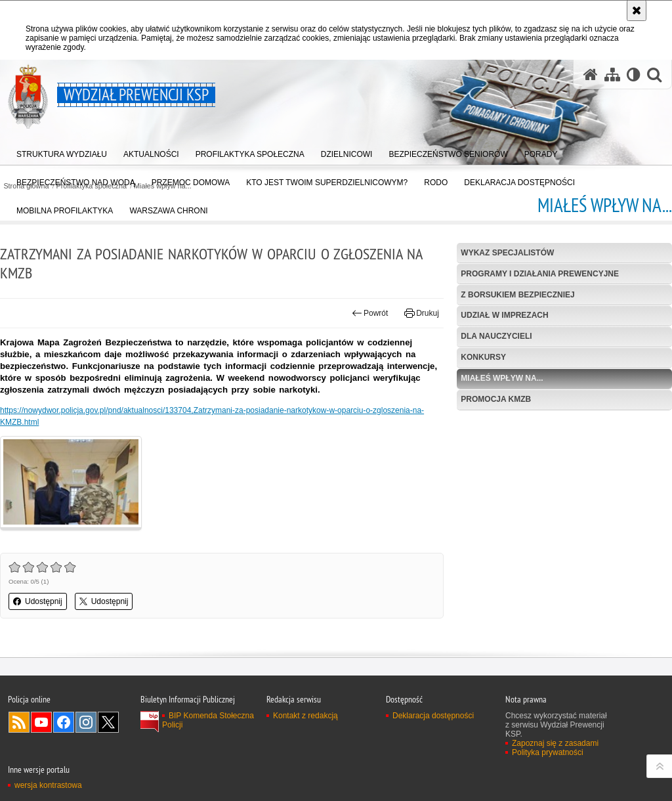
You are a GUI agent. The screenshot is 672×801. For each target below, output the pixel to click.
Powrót (370, 313)
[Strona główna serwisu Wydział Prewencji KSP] (591, 75)
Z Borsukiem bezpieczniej (517, 295)
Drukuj (422, 313)
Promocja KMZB (496, 399)
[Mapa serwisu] (612, 75)
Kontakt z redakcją (305, 716)
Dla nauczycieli (496, 336)
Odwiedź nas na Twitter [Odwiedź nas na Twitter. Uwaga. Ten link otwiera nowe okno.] (108, 722)
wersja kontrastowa (48, 785)
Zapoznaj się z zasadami (555, 743)
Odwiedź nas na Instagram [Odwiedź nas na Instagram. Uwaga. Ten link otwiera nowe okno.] (86, 722)
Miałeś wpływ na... (502, 378)
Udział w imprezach (504, 315)
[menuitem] (62, 151)
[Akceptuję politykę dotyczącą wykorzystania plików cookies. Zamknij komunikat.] (637, 11)
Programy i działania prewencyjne (540, 274)
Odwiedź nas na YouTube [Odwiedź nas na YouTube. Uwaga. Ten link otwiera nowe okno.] (41, 722)
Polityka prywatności (548, 752)
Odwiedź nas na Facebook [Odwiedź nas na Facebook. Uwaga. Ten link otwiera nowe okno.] (64, 722)
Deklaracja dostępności (433, 716)
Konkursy (483, 357)
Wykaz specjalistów (507, 253)
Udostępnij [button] (38, 601)
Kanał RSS (19, 722)
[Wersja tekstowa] (634, 75)
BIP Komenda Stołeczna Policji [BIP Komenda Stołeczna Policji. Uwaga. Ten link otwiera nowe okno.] (208, 720)
